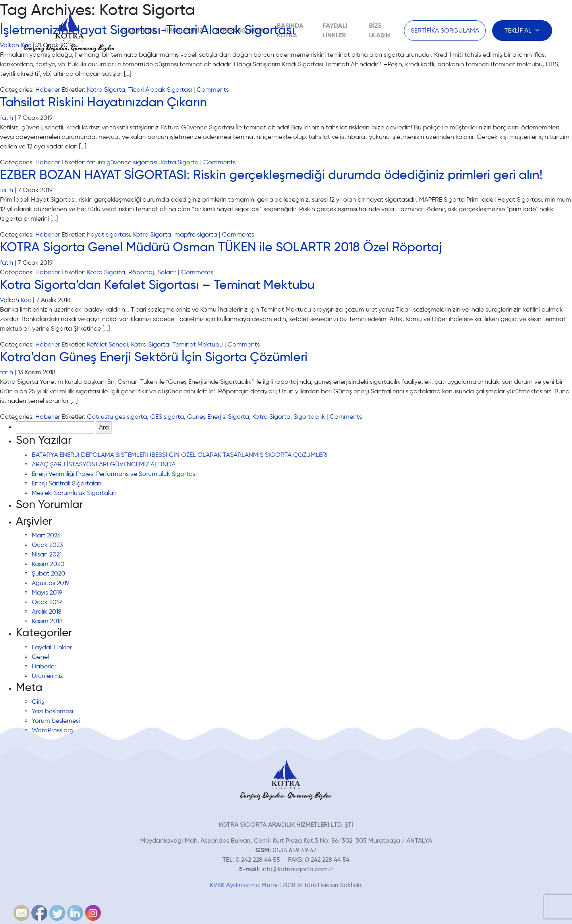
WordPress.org (53, 730)
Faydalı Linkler (52, 647)
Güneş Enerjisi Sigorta (218, 417)
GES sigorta (167, 417)
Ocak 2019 (47, 602)
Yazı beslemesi (52, 711)
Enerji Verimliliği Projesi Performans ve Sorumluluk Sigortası (114, 474)
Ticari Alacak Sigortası (160, 90)
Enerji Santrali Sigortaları (67, 483)
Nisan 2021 (47, 554)
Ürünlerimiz (184, 30)
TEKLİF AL (519, 30)
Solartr (167, 272)
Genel (40, 657)
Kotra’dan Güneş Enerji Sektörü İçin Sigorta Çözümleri (154, 357)
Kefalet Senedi (107, 344)
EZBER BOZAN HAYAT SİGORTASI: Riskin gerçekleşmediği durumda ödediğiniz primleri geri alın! (271, 175)
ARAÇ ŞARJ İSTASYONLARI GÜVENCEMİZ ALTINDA (104, 464)
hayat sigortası (108, 234)
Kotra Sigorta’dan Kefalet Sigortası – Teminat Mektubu (157, 285)
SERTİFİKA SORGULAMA (445, 30)
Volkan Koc (16, 300)
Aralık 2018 (47, 611)
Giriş (38, 702)
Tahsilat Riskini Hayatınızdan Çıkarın (103, 102)
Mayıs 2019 (47, 592)
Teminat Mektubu (198, 344)
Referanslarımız (242, 30)
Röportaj (141, 272)
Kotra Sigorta (106, 90)
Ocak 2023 (47, 545)
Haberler (48, 90)
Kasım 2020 (48, 564)
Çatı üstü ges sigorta (117, 417)
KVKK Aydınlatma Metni (244, 885)
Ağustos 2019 (50, 583)
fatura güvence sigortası (122, 162)
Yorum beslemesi (56, 721)
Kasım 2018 (47, 621)
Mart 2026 (46, 535)
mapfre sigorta (196, 234)
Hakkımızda (138, 30)
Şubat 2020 (48, 573)
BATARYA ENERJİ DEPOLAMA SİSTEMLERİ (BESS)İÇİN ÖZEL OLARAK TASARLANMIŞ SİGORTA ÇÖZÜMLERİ (180, 455)
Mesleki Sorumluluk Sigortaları (74, 493)
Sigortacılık (309, 417)
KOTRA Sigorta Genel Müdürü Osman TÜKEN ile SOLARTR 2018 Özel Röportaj (221, 247)
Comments (213, 90)
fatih (7, 118)
